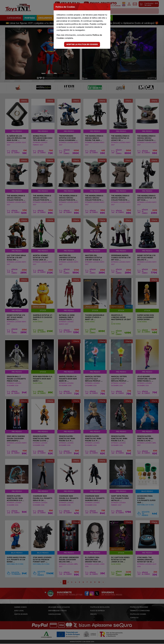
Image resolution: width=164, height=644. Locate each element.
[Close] (108, 7)
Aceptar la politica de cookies (82, 44)
